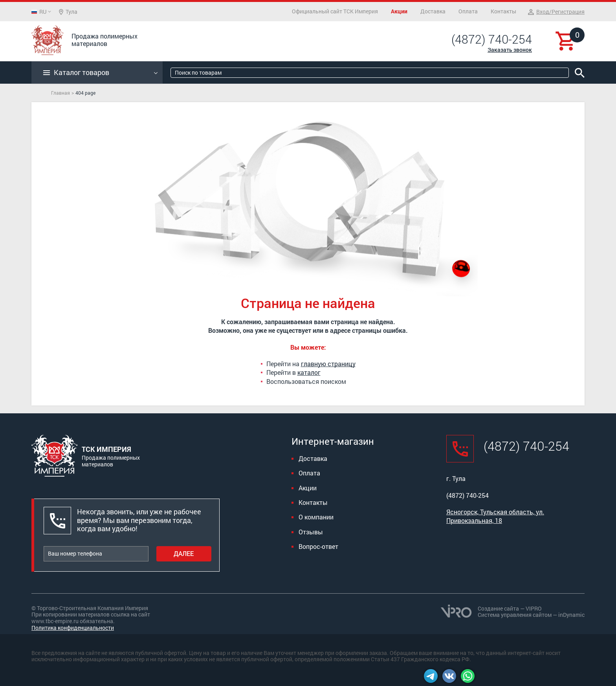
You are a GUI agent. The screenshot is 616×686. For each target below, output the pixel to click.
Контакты (503, 11)
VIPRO (534, 608)
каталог (309, 372)
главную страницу (328, 364)
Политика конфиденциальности (73, 628)
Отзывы (311, 532)
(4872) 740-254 (492, 39)
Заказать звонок (510, 50)
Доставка (433, 11)
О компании (316, 517)
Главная (60, 93)
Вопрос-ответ (318, 546)
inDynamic (571, 615)
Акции (399, 11)
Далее (184, 553)
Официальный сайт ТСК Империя (335, 11)
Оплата (468, 11)
